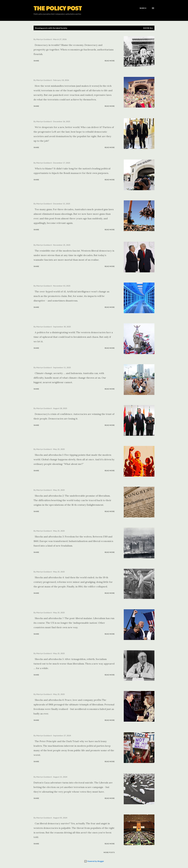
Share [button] (36, 61)
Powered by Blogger (94, 861)
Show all (148, 28)
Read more (110, 61)
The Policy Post (58, 8)
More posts (109, 852)
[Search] (143, 8)
